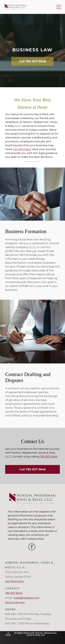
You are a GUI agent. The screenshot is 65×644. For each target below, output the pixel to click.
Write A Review (15, 602)
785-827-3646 (49, 457)
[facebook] (32, 547)
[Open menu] (59, 7)
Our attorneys (22, 149)
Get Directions (14, 581)
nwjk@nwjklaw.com (26, 598)
